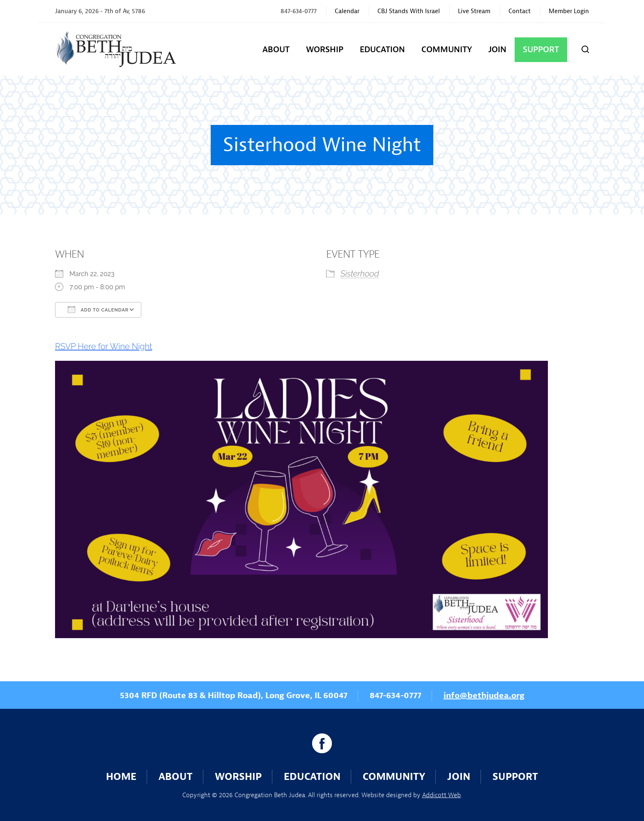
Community (447, 50)
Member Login (569, 11)
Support (541, 50)
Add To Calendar (98, 309)
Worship (325, 50)
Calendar (347, 11)
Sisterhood (360, 274)
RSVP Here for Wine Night (103, 346)
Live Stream (474, 11)
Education (382, 50)
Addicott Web (442, 795)
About (276, 50)
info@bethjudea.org (484, 695)
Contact (520, 11)
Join (497, 50)
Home (121, 777)
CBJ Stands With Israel (409, 11)
